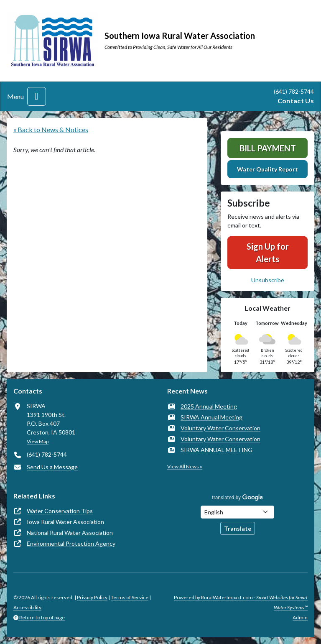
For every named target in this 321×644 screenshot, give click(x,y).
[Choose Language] (237, 512)
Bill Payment (268, 148)
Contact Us (296, 101)
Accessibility (27, 607)
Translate (238, 528)
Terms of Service (130, 597)
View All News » (185, 466)
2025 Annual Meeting (209, 406)
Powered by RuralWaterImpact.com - (241, 602)
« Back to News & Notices (51, 129)
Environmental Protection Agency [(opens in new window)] (71, 543)
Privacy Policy (92, 597)
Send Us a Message (52, 467)
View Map (38, 441)
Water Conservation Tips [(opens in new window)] (60, 511)
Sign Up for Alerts (268, 253)
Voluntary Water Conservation (220, 428)
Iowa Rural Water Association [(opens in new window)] (65, 522)
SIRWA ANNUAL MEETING (217, 450)
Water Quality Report (267, 169)
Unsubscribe (268, 280)
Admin (300, 617)
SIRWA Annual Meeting (211, 417)
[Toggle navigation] (37, 96)
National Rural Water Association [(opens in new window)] (70, 533)
